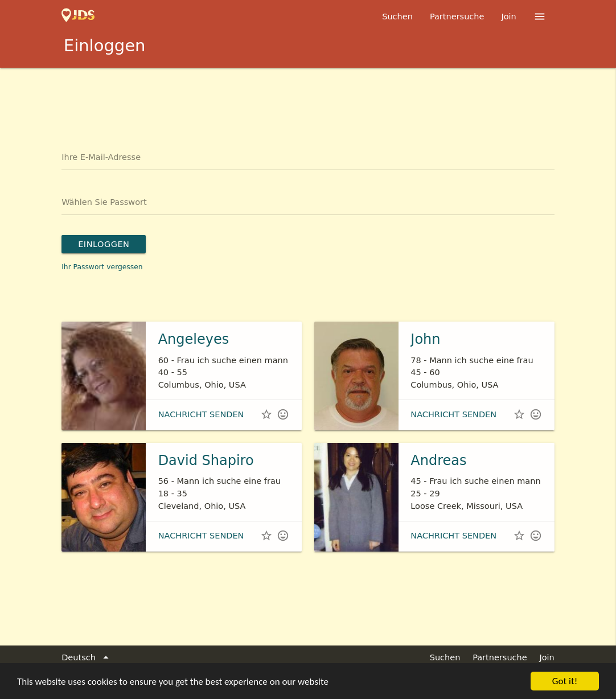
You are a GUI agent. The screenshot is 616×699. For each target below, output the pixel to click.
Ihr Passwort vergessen (102, 267)
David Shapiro (206, 460)
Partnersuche (457, 17)
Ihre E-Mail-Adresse (101, 157)
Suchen (397, 17)
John (425, 339)
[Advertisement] (308, 99)
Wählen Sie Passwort (104, 202)
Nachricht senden (201, 414)
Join (508, 17)
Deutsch (87, 658)
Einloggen (104, 244)
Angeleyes (194, 339)
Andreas (438, 460)
